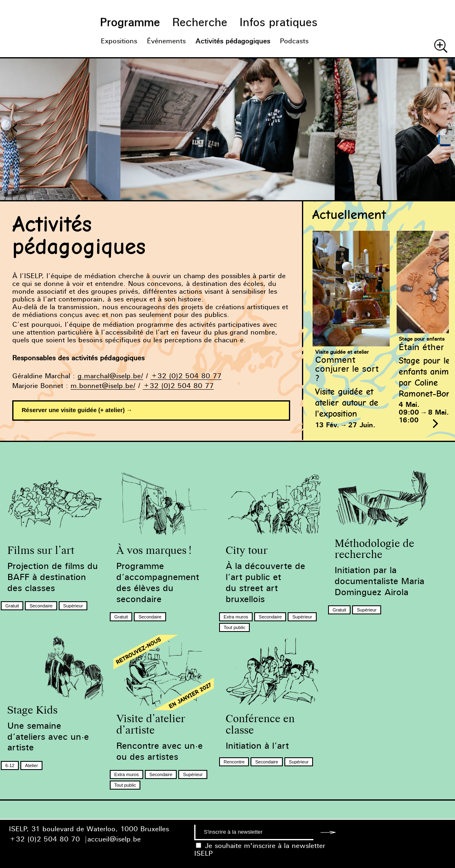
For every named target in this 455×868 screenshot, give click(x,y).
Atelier (31, 765)
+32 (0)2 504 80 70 (44, 839)
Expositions (119, 41)
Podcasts (294, 41)
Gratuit (12, 606)
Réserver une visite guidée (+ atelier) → (77, 410)
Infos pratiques (279, 22)
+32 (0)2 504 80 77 (186, 376)
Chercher (441, 46)
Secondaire (41, 606)
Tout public (234, 627)
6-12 (10, 765)
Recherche (200, 22)
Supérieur (73, 606)
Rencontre (234, 762)
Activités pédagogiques (233, 41)
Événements (166, 41)
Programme (130, 22)
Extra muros (236, 617)
